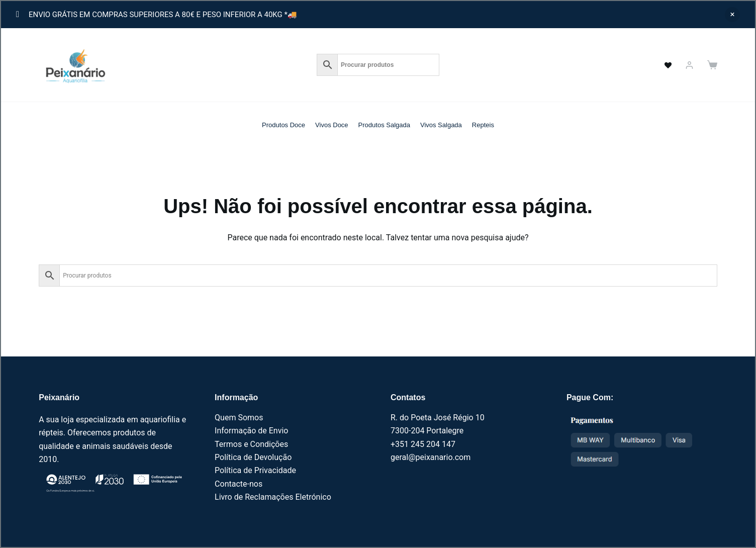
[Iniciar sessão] (689, 65)
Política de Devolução (253, 457)
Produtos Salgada (384, 125)
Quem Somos (239, 418)
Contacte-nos (239, 484)
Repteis (483, 125)
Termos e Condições (251, 444)
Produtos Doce (283, 125)
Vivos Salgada (441, 125)
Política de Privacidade (255, 470)
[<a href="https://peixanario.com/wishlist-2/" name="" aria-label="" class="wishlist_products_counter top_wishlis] (663, 65)
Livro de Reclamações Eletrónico (273, 497)
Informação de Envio (251, 431)
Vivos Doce (332, 125)
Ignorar (732, 15)
